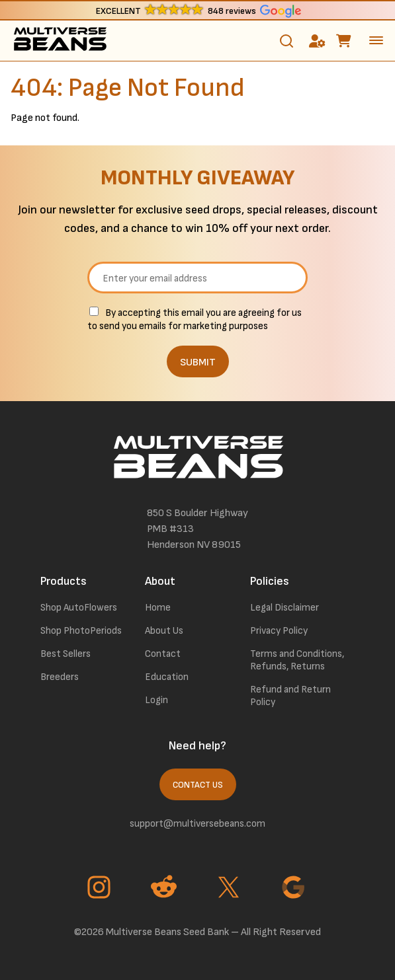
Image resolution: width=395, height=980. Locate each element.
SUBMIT (198, 362)
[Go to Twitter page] (230, 889)
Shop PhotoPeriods (81, 631)
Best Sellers (66, 654)
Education (167, 677)
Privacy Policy (279, 631)
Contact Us (198, 785)
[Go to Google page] (295, 889)
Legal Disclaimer (285, 608)
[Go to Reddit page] (165, 889)
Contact (163, 654)
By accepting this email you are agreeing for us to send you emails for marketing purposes (195, 320)
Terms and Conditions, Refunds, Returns (297, 660)
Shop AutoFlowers (79, 608)
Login (156, 700)
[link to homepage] (60, 41)
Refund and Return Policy (290, 696)
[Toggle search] (286, 41)
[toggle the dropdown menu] (376, 40)
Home (158, 608)
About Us (164, 631)
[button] (198, 10)
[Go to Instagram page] (101, 889)
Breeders (60, 677)
